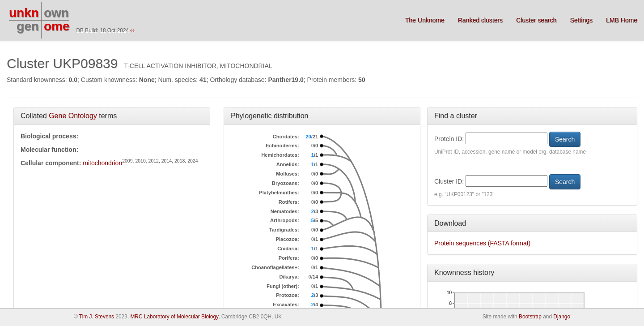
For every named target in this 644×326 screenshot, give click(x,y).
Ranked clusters (480, 20)
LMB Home (622, 20)
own (56, 13)
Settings (581, 20)
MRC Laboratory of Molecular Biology (174, 317)
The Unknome (425, 20)
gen (28, 26)
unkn (24, 13)
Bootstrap (530, 317)
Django (562, 317)
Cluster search (536, 20)
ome (57, 26)
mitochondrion (102, 163)
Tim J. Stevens (97, 317)
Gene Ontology (73, 116)
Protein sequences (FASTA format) (482, 243)
